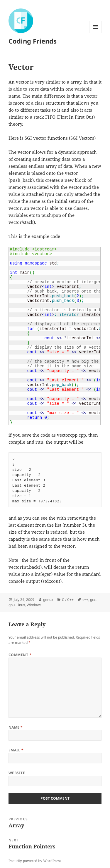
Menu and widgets (95, 33)
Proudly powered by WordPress (35, 861)
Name (16, 727)
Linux (21, 605)
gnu (12, 605)
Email (16, 750)
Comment (20, 655)
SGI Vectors (82, 138)
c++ (85, 600)
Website (17, 773)
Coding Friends (33, 41)
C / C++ (68, 600)
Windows (34, 605)
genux (48, 600)
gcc (93, 600)
